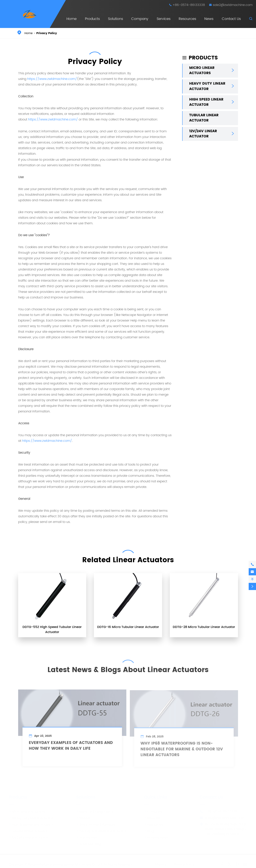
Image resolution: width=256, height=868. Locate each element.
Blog (149, 830)
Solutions (116, 19)
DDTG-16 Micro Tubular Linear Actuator (128, 627)
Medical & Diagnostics (95, 810)
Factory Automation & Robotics (101, 830)
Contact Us (231, 19)
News (209, 19)
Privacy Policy (47, 33)
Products (92, 19)
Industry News (156, 836)
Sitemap (161, 863)
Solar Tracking (89, 843)
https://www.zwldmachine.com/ (52, 79)
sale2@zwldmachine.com (233, 5)
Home (72, 19)
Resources (187, 19)
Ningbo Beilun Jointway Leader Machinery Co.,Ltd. (65, 863)
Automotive (87, 836)
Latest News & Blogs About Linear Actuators (128, 669)
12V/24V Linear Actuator (203, 134)
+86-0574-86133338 (189, 5)
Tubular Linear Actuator (204, 118)
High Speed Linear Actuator (206, 102)
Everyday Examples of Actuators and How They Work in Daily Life (71, 747)
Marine (83, 817)
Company (140, 19)
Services (164, 19)
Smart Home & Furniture (96, 823)
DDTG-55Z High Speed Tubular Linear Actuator (52, 630)
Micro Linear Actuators (202, 71)
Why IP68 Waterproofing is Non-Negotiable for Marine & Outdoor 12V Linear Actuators (182, 751)
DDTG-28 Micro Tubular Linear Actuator (204, 627)
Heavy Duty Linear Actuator (207, 86)
